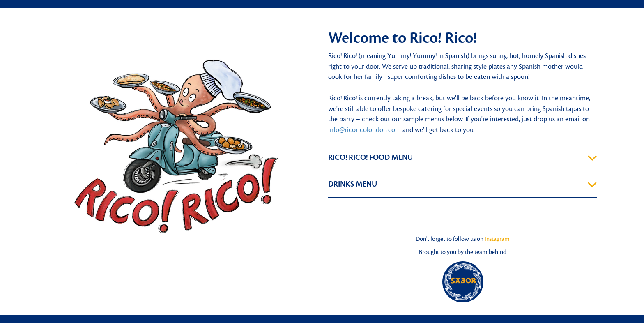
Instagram (497, 239)
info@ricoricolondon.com (365, 130)
